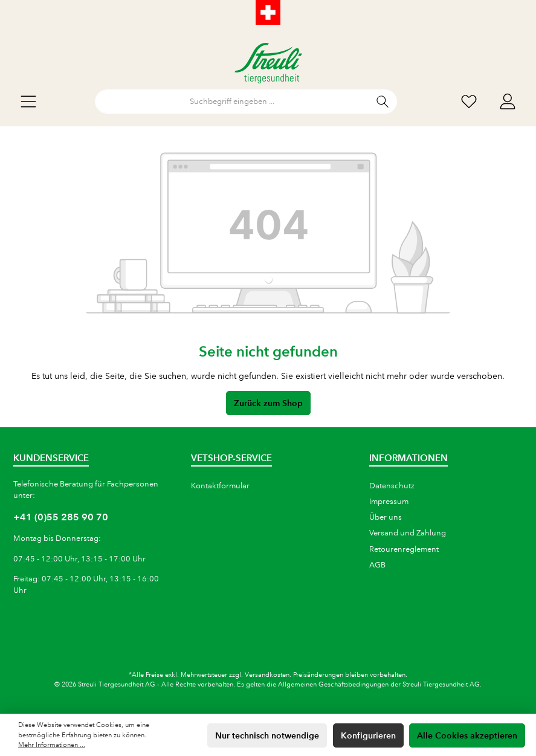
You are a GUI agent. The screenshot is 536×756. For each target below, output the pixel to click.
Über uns (386, 517)
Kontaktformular (220, 486)
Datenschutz (392, 486)
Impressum (389, 502)
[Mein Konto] (508, 102)
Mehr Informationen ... (52, 745)
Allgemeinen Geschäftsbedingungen (333, 685)
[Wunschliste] (469, 102)
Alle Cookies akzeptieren (467, 735)
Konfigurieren (368, 735)
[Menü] (28, 102)
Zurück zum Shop (268, 403)
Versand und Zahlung (408, 533)
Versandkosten (267, 675)
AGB (377, 565)
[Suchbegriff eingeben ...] (232, 102)
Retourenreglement (404, 549)
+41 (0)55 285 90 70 (61, 517)
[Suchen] (383, 102)
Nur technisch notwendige (267, 735)
